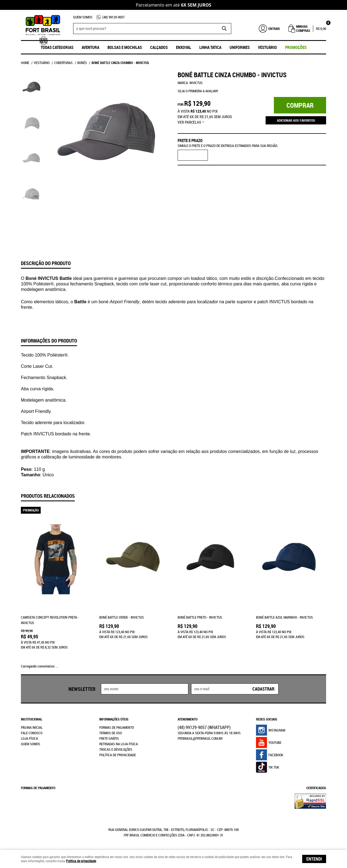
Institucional (32, 719)
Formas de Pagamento (117, 727)
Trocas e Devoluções (116, 749)
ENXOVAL (184, 47)
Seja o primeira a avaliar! (198, 91)
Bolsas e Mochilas (125, 47)
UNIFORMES (240, 47)
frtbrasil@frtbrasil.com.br (200, 738)
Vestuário (267, 47)
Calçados (159, 47)
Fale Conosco (32, 733)
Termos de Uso (111, 733)
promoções (296, 47)
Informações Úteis (114, 719)
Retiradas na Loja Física (119, 744)
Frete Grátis (109, 738)
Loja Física (29, 738)
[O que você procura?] (224, 29)
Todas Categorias (57, 47)
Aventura (90, 47)
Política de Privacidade (118, 755)
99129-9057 (113, 17)
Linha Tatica (210, 47)
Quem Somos (83, 17)
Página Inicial (32, 727)
